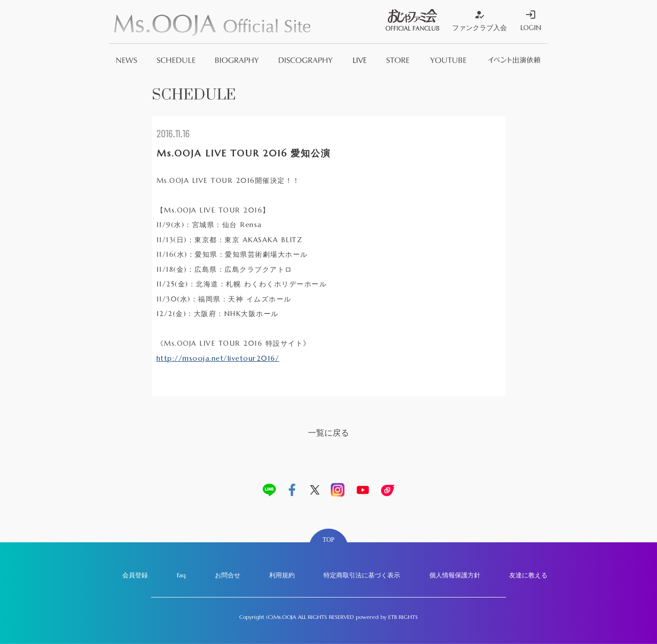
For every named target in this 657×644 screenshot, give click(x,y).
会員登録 (135, 575)
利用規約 (282, 575)
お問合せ (228, 575)
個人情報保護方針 (455, 575)
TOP (328, 540)
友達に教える (528, 575)
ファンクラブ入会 (480, 21)
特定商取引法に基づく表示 (362, 575)
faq (181, 575)
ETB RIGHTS (403, 617)
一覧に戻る (328, 433)
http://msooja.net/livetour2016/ (218, 358)
